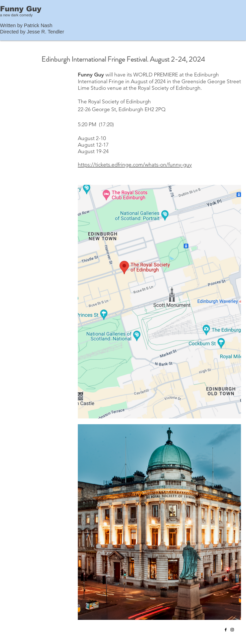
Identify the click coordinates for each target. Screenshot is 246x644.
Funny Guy (21, 9)
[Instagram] (232, 630)
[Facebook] (226, 630)
